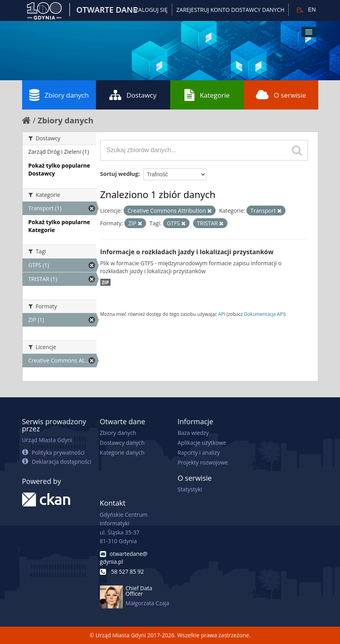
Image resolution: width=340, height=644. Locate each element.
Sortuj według (119, 174)
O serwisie (281, 95)
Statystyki (190, 489)
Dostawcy (133, 95)
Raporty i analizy (199, 452)
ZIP (105, 282)
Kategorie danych (122, 452)
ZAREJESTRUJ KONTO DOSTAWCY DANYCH (231, 10)
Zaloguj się (151, 10)
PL (300, 9)
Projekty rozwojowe (203, 462)
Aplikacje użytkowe (202, 443)
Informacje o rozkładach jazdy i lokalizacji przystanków (187, 252)
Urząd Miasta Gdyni (47, 440)
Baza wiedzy (193, 433)
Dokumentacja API (264, 314)
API (222, 314)
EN (312, 9)
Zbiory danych (59, 95)
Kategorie (207, 95)
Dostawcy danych (122, 443)
